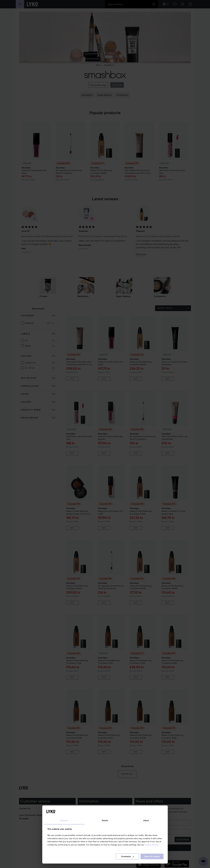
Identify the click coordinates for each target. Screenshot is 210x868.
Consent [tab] (64, 820)
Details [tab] (105, 820)
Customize (128, 856)
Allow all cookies (152, 856)
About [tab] (146, 820)
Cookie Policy (151, 845)
